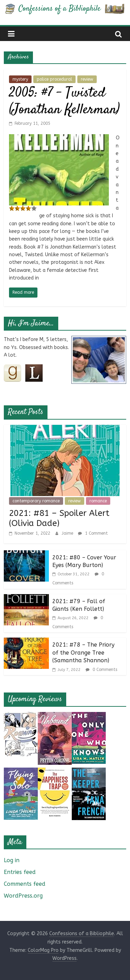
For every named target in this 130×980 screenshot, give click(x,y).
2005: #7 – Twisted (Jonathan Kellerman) (64, 102)
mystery (20, 79)
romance (98, 501)
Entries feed (20, 872)
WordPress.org (23, 896)
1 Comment (93, 533)
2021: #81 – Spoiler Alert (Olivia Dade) (59, 518)
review (87, 79)
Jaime (68, 533)
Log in (12, 860)
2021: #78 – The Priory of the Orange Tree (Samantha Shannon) (83, 653)
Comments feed (25, 884)
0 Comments (101, 670)
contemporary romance (36, 501)
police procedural (54, 79)
